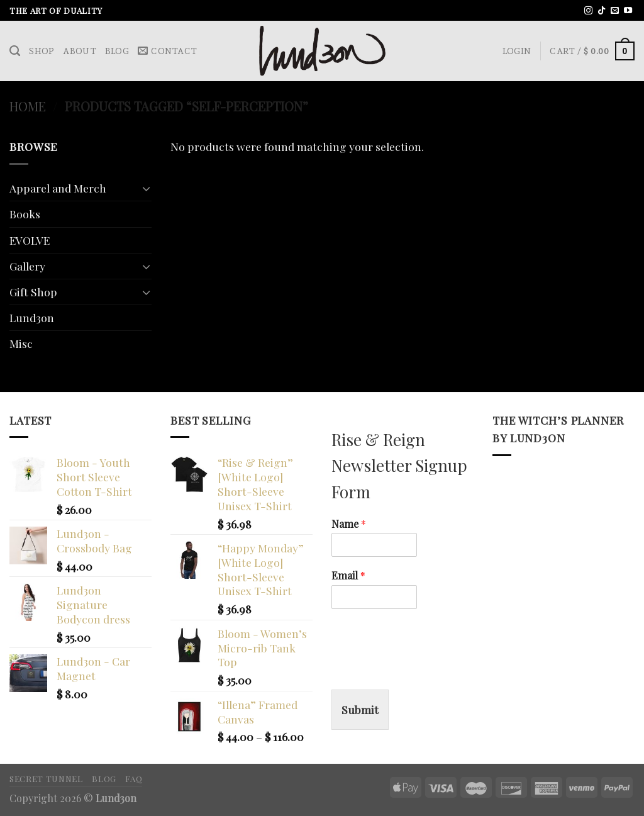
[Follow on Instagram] (588, 11)
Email (348, 576)
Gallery (27, 266)
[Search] (15, 51)
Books (25, 214)
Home (28, 106)
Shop (42, 51)
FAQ (134, 778)
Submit (360, 709)
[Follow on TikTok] (602, 11)
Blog (117, 51)
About (79, 51)
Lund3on (32, 317)
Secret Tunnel (46, 778)
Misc (21, 343)
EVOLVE (30, 240)
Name (349, 524)
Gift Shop (33, 292)
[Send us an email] (615, 11)
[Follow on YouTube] (628, 11)
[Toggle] (146, 188)
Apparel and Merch (58, 188)
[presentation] (427, 669)
